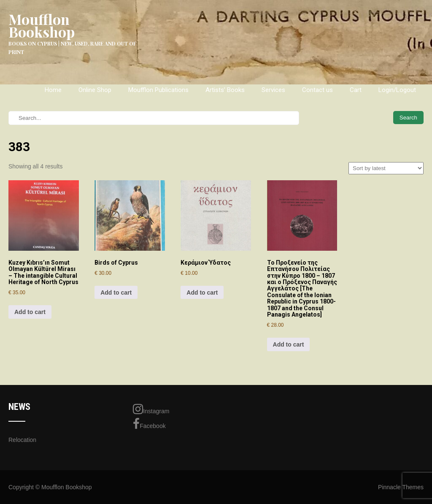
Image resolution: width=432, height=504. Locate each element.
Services (273, 90)
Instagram (151, 409)
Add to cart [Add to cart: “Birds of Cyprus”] (116, 293)
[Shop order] (386, 168)
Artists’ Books (225, 90)
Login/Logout (397, 90)
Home (53, 90)
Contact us (317, 90)
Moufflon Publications (158, 90)
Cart (356, 90)
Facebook (149, 424)
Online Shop (95, 90)
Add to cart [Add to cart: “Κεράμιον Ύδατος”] (202, 293)
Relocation (22, 440)
